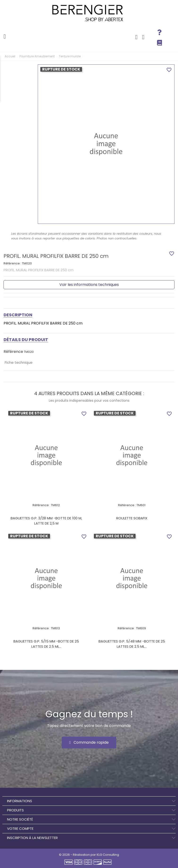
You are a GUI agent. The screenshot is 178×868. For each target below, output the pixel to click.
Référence (13, 352)
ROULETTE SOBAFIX (132, 518)
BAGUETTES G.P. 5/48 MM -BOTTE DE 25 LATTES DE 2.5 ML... (132, 644)
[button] (89, 743)
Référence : (12, 263)
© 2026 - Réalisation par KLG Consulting (89, 855)
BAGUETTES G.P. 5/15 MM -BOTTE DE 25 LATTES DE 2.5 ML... (46, 644)
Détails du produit (26, 340)
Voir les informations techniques (89, 285)
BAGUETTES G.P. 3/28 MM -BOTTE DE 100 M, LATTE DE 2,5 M (46, 521)
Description (18, 315)
